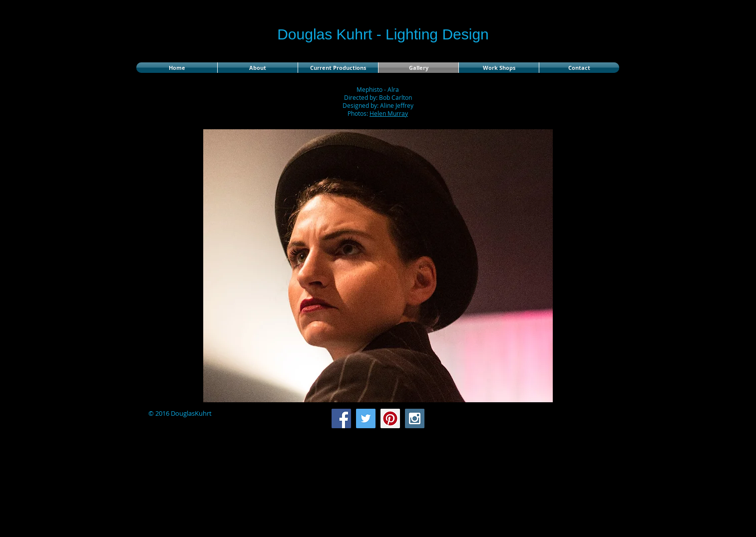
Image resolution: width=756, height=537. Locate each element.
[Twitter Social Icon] (366, 418)
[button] (378, 266)
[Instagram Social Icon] (415, 418)
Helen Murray (389, 113)
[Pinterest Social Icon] (390, 418)
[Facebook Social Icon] (341, 418)
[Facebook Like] (556, 419)
